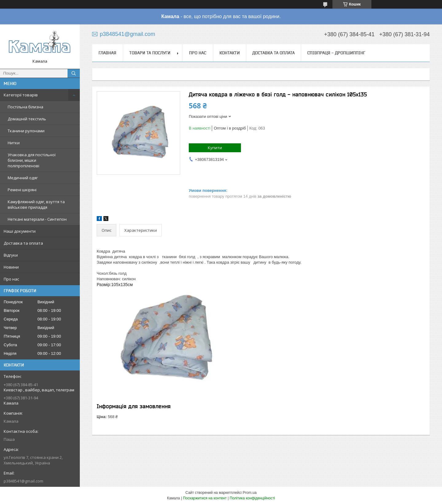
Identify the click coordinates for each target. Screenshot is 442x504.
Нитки (14, 143)
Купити (215, 148)
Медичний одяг (23, 178)
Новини (11, 267)
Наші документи (20, 231)
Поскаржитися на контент (205, 498)
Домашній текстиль (27, 119)
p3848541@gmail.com (23, 481)
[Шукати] (74, 73)
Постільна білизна (25, 107)
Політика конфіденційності (252, 498)
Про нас (11, 279)
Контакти (230, 53)
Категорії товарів (21, 95)
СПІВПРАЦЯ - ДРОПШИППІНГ (336, 53)
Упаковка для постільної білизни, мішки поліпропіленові (32, 160)
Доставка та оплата (23, 243)
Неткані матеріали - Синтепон (37, 219)
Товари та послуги (150, 53)
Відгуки (11, 255)
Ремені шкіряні (22, 190)
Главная (107, 53)
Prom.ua (250, 493)
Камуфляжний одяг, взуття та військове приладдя (36, 204)
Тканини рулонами (26, 131)
